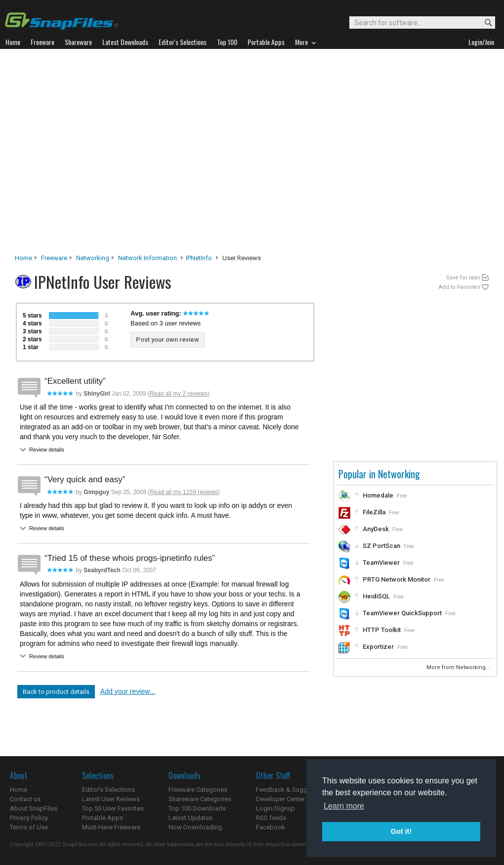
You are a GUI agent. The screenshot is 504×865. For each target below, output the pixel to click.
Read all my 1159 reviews (184, 492)
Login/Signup (275, 808)
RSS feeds (271, 818)
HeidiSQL (376, 596)
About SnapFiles (34, 808)
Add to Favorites (460, 287)
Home (23, 258)
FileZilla (374, 512)
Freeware (54, 258)
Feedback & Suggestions (292, 790)
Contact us (25, 799)
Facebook (271, 827)
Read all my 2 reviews (179, 394)
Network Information (147, 258)
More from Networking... (459, 667)
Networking (93, 258)
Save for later (463, 278)
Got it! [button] (401, 831)
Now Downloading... (197, 827)
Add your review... (128, 691)
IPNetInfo (199, 258)
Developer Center (280, 799)
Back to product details (56, 692)
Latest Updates (190, 818)
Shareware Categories (200, 799)
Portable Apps (103, 818)
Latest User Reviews (111, 799)
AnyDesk (376, 529)
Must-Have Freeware (111, 827)
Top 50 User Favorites (113, 808)
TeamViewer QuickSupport (402, 613)
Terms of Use (29, 827)
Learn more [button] (344, 806)
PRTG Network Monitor (397, 579)
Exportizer (378, 647)
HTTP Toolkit (382, 630)
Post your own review (168, 340)
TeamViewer (381, 563)
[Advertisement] (98, 154)
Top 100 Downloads (197, 808)
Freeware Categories (198, 790)
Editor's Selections (108, 790)
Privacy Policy (29, 818)
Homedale (378, 495)
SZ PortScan (381, 546)
